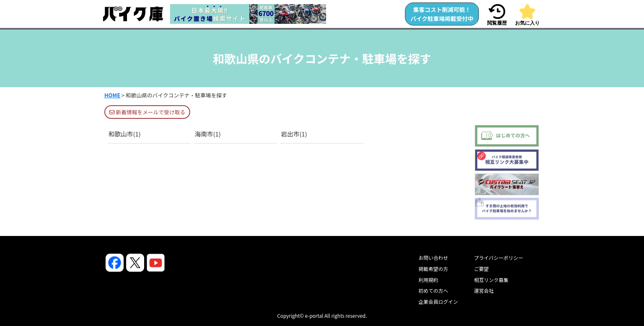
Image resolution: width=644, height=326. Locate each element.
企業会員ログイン (438, 302)
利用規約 (428, 280)
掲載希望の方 (433, 269)
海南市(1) (208, 134)
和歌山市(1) (124, 134)
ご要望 (481, 269)
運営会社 (484, 290)
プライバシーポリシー (499, 258)
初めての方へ (433, 290)
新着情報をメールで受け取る (147, 112)
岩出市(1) (294, 134)
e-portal (314, 316)
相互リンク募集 (491, 280)
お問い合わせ (433, 258)
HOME (112, 95)
